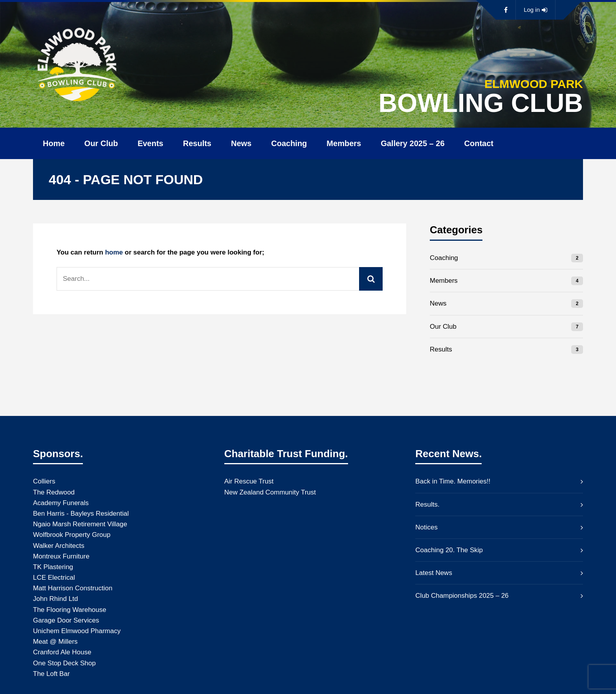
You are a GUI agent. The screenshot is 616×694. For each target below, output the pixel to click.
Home (54, 143)
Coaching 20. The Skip (449, 550)
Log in (535, 10)
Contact (479, 143)
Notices (426, 527)
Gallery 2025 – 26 (412, 143)
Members (344, 143)
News (241, 143)
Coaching (289, 143)
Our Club (101, 143)
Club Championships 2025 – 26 (462, 596)
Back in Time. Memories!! (453, 481)
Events (150, 143)
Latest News (434, 573)
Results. (427, 504)
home (114, 252)
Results (197, 143)
